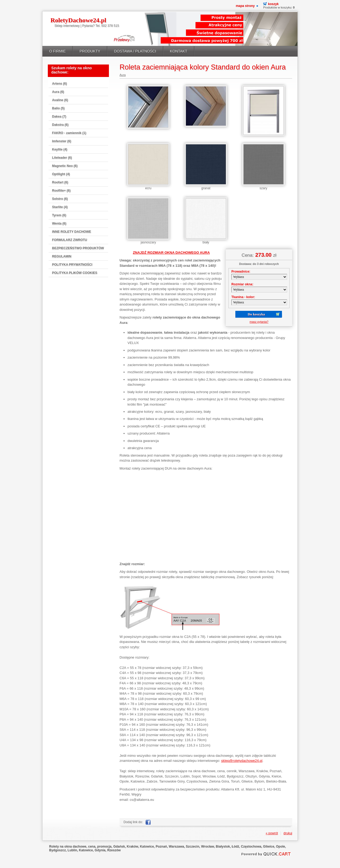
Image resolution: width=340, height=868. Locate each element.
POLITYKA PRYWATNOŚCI (72, 265)
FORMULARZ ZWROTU (70, 240)
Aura (123, 75)
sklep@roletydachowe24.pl (242, 761)
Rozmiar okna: (242, 284)
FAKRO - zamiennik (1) (69, 133)
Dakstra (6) (60, 125)
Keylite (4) (60, 149)
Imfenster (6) (62, 141)
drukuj (288, 833)
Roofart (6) (60, 182)
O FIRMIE (57, 51)
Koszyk (273, 4)
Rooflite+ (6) (61, 191)
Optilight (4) (61, 174)
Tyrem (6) (59, 215)
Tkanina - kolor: (243, 297)
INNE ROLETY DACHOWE (72, 232)
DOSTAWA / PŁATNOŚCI (135, 51)
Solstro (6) (60, 199)
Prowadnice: (241, 272)
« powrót (272, 833)
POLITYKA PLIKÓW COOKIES (75, 273)
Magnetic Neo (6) (65, 166)
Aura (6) (58, 92)
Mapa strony (245, 6)
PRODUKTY (90, 51)
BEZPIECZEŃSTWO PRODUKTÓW (78, 248)
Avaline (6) (60, 100)
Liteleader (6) (62, 158)
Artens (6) (59, 84)
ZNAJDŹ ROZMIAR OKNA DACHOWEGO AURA (171, 253)
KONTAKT (179, 51)
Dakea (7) (59, 117)
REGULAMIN (62, 256)
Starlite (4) (60, 207)
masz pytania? (259, 322)
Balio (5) (58, 108)
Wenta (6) (59, 224)
